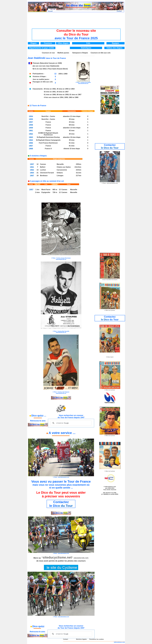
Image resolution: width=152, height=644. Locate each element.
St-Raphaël (41, 137)
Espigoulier (46, 192)
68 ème (72, 125)
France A (48, 149)
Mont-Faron (46, 190)
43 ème (72, 122)
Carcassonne (62, 170)
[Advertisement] (76, 19)
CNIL (115, 493)
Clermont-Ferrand (47, 173)
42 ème (72, 131)
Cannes (43, 164)
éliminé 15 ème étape (72, 149)
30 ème (72, 134)
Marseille (60, 164)
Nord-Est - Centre (48, 116)
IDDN (117, 494)
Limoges (60, 176)
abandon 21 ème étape (72, 116)
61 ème (72, 143)
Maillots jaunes (63, 53)
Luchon (43, 170)
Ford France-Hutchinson (48, 143)
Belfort (43, 167)
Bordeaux (44, 176)
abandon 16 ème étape (72, 137)
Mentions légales (81, 639)
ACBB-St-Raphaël (45, 133)
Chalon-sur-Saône (64, 167)
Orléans (60, 173)
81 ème (72, 146)
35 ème (72, 119)
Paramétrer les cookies (97, 639)
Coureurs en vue (48, 53)
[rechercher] (71, 423)
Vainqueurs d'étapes (80, 53)
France (48, 122)
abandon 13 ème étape (72, 128)
